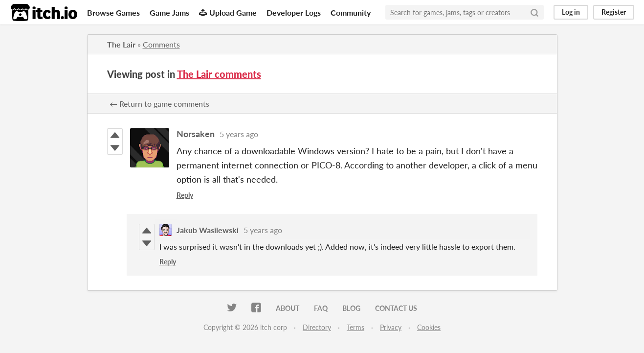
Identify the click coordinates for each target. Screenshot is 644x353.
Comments (161, 44)
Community (351, 12)
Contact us (396, 308)
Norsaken (196, 134)
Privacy (391, 327)
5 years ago (239, 134)
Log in (571, 12)
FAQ (321, 308)
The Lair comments (219, 74)
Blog (351, 308)
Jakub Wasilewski (208, 230)
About (288, 308)
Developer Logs (294, 12)
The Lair (121, 44)
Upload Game (228, 12)
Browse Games (113, 12)
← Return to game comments (159, 104)
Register (614, 12)
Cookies (429, 327)
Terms (355, 327)
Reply (185, 195)
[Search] (534, 12)
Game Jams (169, 12)
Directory (317, 327)
